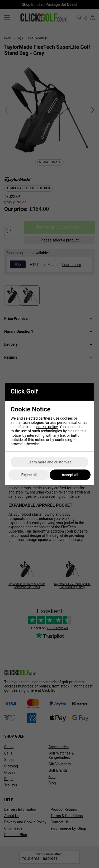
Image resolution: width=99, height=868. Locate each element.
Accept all (70, 475)
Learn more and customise (49, 462)
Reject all (29, 475)
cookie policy (47, 427)
